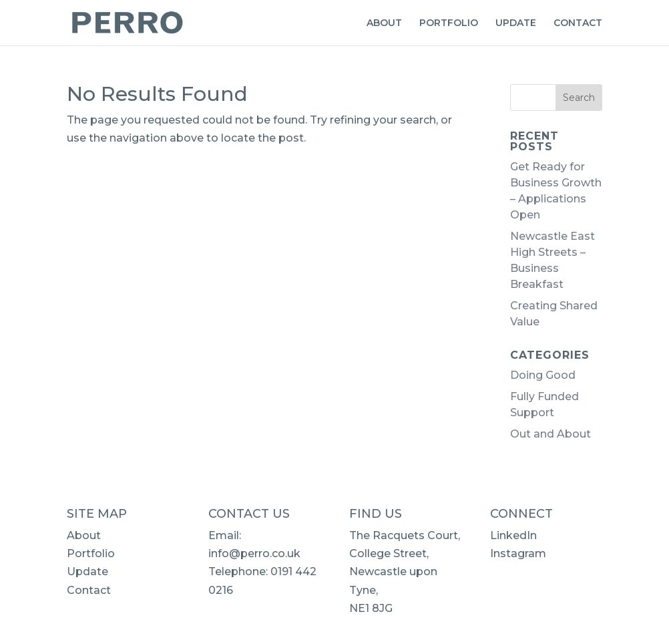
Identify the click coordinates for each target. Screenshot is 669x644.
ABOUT (384, 23)
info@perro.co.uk (254, 553)
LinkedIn (513, 535)
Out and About (550, 434)
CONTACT (578, 23)
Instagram (518, 553)
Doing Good (543, 375)
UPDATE (516, 23)
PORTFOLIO (449, 23)
